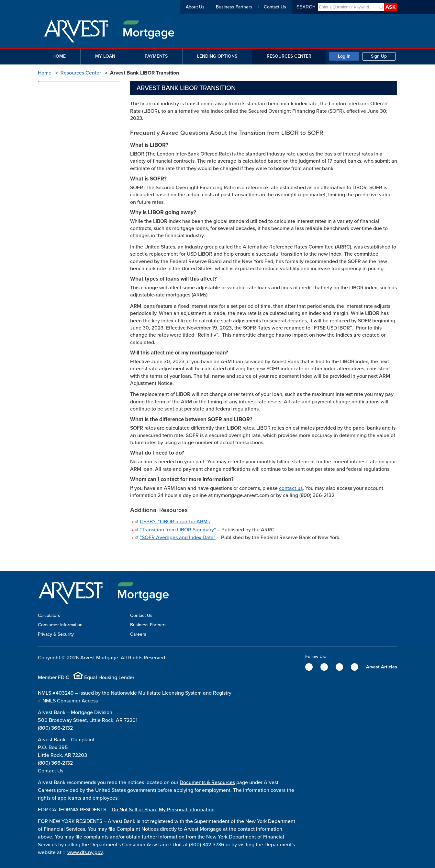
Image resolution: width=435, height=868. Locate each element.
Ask (390, 7)
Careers (138, 634)
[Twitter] (324, 667)
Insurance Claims (61, 175)
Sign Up (379, 56)
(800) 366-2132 (55, 728)
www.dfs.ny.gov (85, 852)
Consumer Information (60, 625)
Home (45, 73)
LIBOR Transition (60, 188)
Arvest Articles (382, 667)
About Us (195, 7)
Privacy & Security (56, 634)
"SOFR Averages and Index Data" (178, 538)
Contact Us (275, 7)
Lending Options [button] (217, 56)
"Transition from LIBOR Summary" (178, 530)
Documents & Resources (207, 782)
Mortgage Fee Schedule (68, 116)
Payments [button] (156, 56)
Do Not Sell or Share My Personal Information (163, 810)
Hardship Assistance (64, 162)
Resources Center (81, 73)
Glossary (52, 149)
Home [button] (59, 56)
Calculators (55, 103)
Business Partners (234, 7)
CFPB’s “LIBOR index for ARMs (175, 522)
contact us (291, 488)
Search (306, 7)
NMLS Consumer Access (70, 701)
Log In (344, 56)
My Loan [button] (105, 56)
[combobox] (348, 7)
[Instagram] (339, 667)
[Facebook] (309, 667)
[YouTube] (355, 667)
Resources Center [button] (289, 56)
